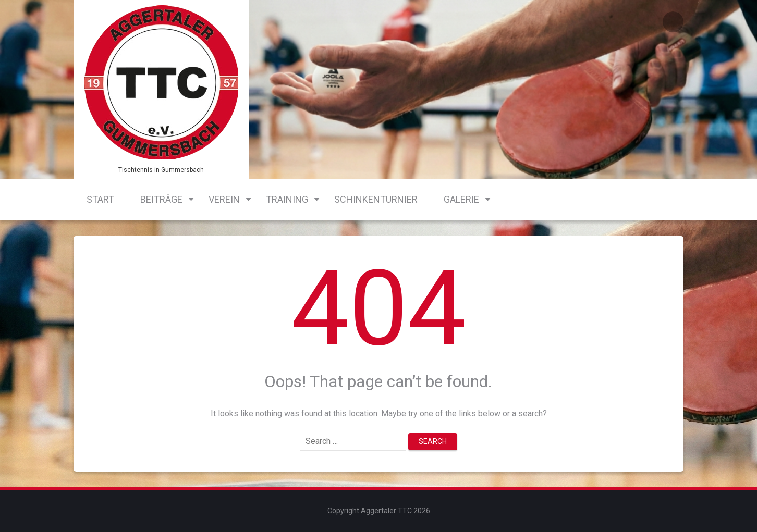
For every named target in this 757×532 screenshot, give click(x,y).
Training (287, 199)
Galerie (461, 199)
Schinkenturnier (376, 199)
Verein (224, 199)
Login (673, 22)
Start (100, 199)
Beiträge (161, 199)
